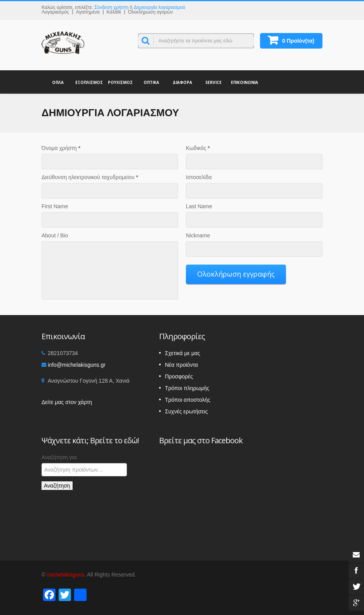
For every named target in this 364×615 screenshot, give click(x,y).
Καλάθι (114, 12)
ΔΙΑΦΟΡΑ (182, 82)
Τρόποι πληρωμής (187, 388)
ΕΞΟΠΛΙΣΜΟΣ (89, 82)
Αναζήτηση (57, 486)
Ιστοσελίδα (199, 177)
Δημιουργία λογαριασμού (160, 8)
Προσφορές (179, 376)
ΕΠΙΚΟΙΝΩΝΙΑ (244, 82)
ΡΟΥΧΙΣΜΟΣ (120, 82)
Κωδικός (198, 148)
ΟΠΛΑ (58, 82)
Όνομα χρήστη (61, 148)
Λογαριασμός (55, 12)
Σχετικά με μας (183, 353)
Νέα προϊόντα (181, 365)
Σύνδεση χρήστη (111, 8)
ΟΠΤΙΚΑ (151, 82)
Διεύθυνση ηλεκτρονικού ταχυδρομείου (90, 177)
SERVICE (213, 82)
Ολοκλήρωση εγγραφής (236, 274)
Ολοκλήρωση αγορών (151, 12)
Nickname (198, 235)
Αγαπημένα (88, 12)
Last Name (199, 206)
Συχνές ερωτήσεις (186, 411)
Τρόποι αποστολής (188, 400)
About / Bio (55, 235)
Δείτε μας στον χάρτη (67, 402)
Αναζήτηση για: (60, 457)
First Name (55, 206)
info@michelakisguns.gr (77, 365)
